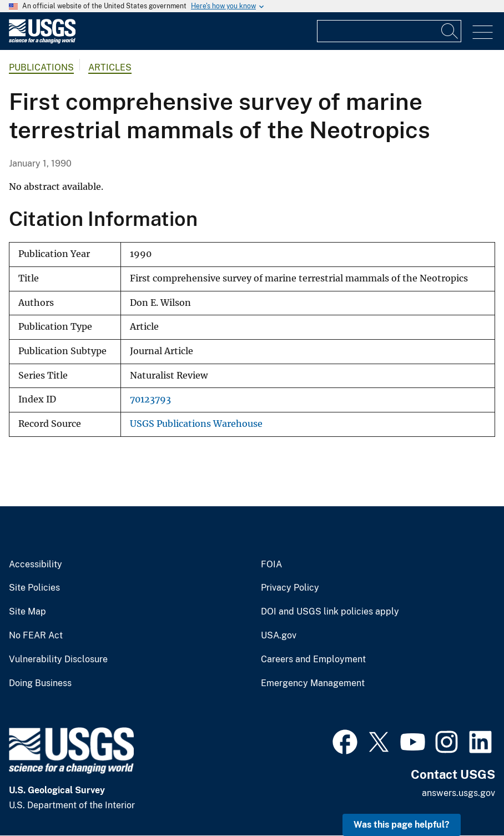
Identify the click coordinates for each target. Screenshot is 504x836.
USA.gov (279, 636)
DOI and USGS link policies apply (330, 612)
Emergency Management (313, 683)
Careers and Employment (313, 659)
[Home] (42, 41)
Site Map (27, 612)
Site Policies (34, 588)
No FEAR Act (36, 636)
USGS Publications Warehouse (196, 424)
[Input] (389, 31)
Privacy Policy (290, 588)
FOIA (271, 565)
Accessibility (36, 565)
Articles (110, 67)
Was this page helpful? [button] (402, 825)
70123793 (150, 399)
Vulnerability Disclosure (58, 659)
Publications (41, 67)
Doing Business (40, 683)
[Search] (450, 31)
